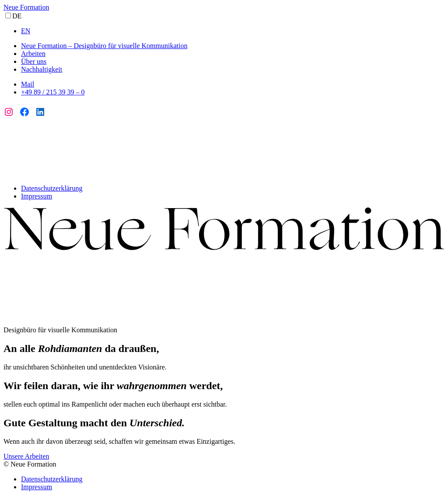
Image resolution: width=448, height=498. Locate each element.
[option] (233, 31)
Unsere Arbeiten (26, 456)
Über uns (34, 61)
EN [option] (26, 31)
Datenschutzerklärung (52, 188)
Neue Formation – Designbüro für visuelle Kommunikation (104, 46)
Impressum (37, 196)
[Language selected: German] (224, 23)
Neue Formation (26, 7)
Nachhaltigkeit (42, 69)
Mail (28, 84)
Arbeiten (33, 54)
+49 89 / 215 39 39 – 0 (53, 92)
